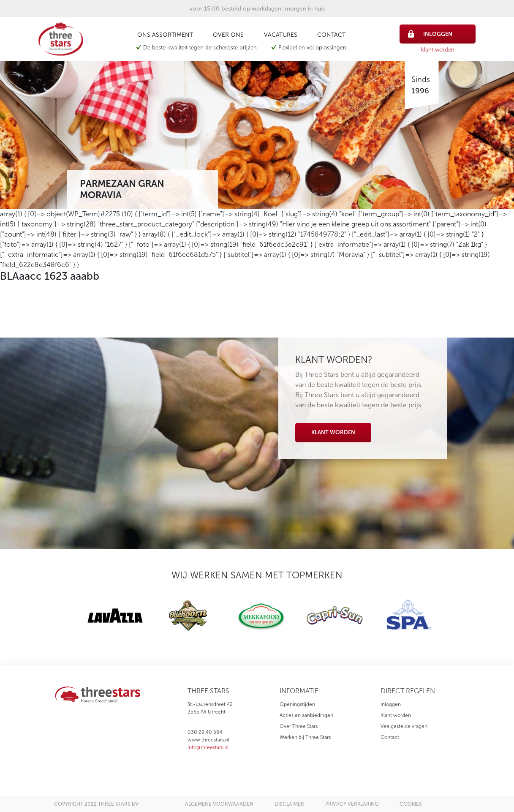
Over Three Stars (299, 726)
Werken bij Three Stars (305, 737)
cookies (411, 804)
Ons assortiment (165, 35)
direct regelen (408, 691)
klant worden (438, 50)
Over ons (228, 35)
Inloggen (391, 704)
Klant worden (333, 432)
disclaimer (289, 804)
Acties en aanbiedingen (306, 715)
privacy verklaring (352, 804)
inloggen (430, 34)
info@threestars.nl (208, 747)
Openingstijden (297, 704)
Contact (331, 35)
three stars (208, 691)
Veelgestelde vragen (404, 726)
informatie (299, 691)
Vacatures (281, 35)
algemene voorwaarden (219, 804)
